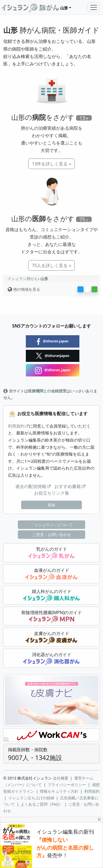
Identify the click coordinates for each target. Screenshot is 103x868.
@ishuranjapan (53, 356)
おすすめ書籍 (68, 486)
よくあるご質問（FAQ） (42, 804)
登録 (51, 505)
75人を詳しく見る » (51, 265)
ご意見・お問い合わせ (52, 535)
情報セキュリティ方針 (59, 791)
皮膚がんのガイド (51, 637)
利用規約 (16, 426)
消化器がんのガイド (51, 658)
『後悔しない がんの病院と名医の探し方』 (65, 848)
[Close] (100, 820)
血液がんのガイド (51, 574)
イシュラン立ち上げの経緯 (31, 798)
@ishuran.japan (53, 342)
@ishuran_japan (53, 370)
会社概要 (61, 778)
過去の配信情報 (31, 486)
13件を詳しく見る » (51, 164)
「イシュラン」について (52, 525)
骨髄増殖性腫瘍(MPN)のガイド (52, 616)
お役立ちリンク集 (52, 493)
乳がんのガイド (51, 553)
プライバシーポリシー (67, 785)
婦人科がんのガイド (51, 595)
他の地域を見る (24, 289)
